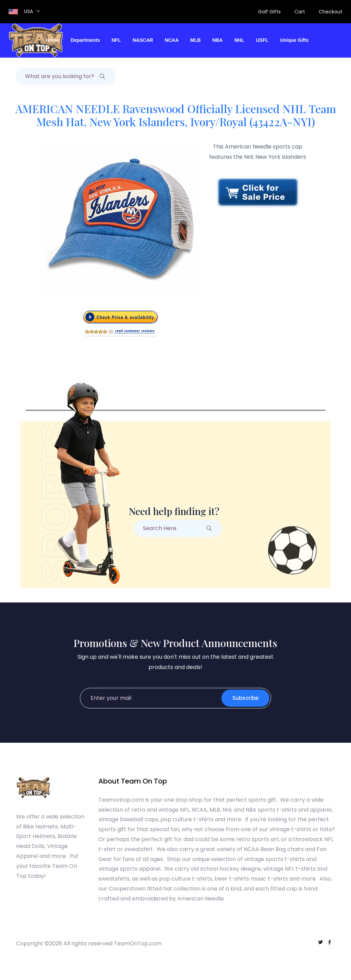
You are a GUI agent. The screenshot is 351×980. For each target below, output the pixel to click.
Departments (85, 40)
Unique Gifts (294, 40)
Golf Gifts (269, 12)
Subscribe (245, 698)
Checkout (331, 12)
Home (52, 40)
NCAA (172, 40)
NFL (116, 40)
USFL (262, 40)
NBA (217, 40)
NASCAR (143, 40)
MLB (195, 40)
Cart (300, 12)
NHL (239, 40)
